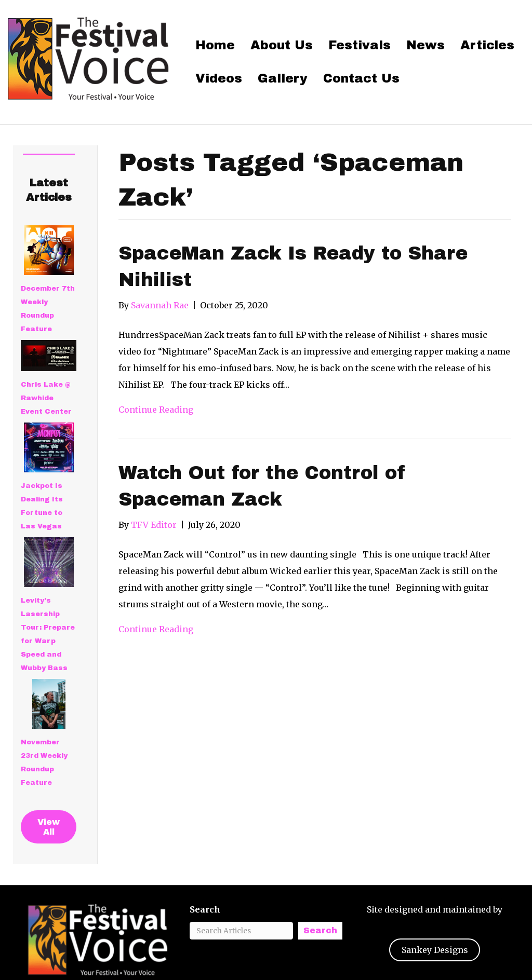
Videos (219, 78)
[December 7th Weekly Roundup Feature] (49, 250)
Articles (487, 45)
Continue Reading (156, 410)
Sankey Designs (435, 950)
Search (205, 909)
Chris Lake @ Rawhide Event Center (46, 398)
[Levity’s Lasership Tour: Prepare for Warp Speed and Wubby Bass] (49, 562)
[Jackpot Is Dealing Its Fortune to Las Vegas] (49, 447)
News (425, 45)
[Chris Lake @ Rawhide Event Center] (49, 356)
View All (49, 827)
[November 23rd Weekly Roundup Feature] (49, 704)
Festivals (360, 45)
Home (215, 45)
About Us (282, 45)
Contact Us (361, 78)
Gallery (283, 78)
